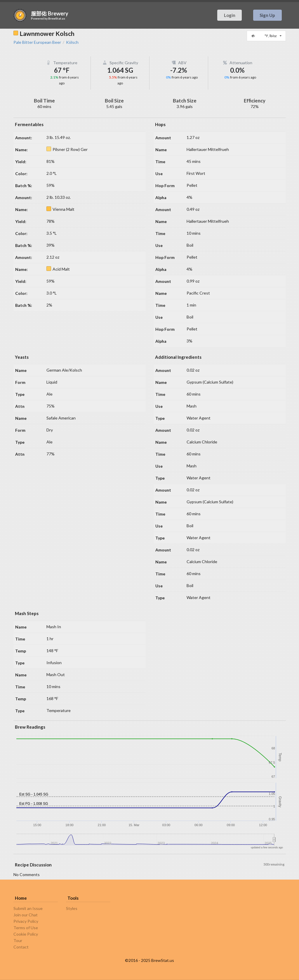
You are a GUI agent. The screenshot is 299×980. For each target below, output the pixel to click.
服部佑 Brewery (50, 13)
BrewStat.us (57, 18)
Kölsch (72, 42)
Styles (72, 908)
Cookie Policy (26, 934)
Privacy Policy (26, 921)
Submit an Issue (28, 908)
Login (230, 15)
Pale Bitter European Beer (37, 42)
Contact (21, 947)
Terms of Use (26, 928)
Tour (18, 940)
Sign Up (267, 15)
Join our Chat (26, 915)
